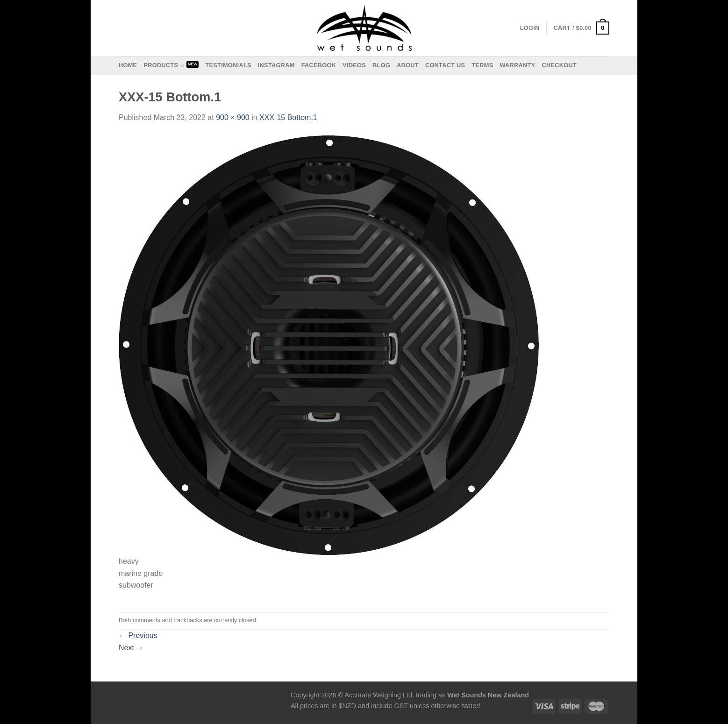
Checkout (559, 65)
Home (128, 65)
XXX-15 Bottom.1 (288, 117)
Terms (482, 65)
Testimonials (228, 65)
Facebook (319, 65)
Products (164, 66)
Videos (354, 65)
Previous (138, 635)
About (408, 65)
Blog (381, 65)
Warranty (517, 65)
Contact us (445, 65)
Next (131, 648)
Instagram (276, 65)
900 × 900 (233, 117)
